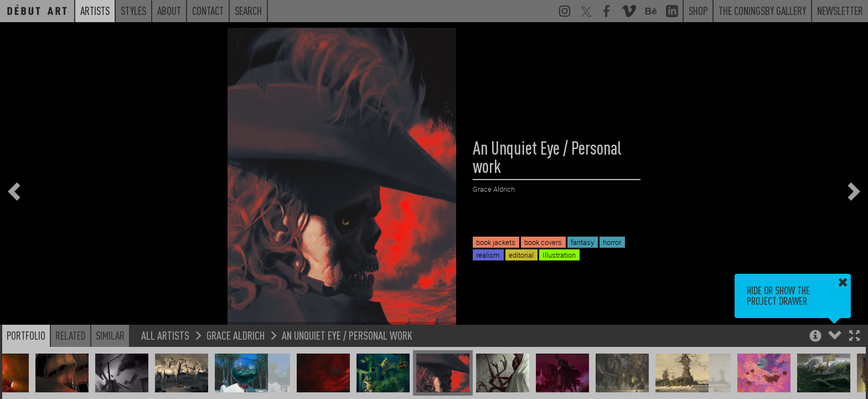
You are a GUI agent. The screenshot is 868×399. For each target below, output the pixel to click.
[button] (854, 343)
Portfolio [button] (26, 341)
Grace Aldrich (236, 341)
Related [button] (71, 341)
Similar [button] (110, 341)
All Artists (165, 341)
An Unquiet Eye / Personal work (347, 341)
